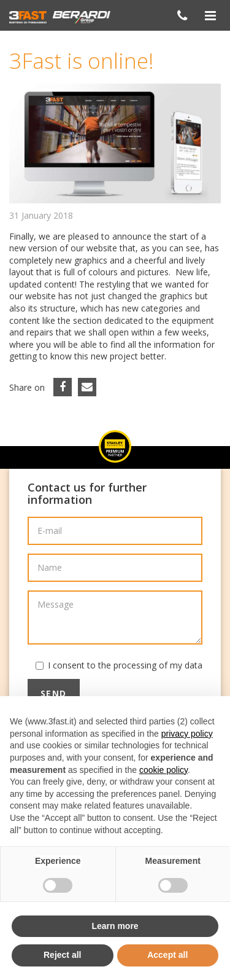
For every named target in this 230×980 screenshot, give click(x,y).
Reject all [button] (62, 955)
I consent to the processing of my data (125, 665)
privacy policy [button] (187, 734)
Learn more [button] (115, 926)
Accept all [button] (167, 955)
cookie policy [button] (163, 770)
